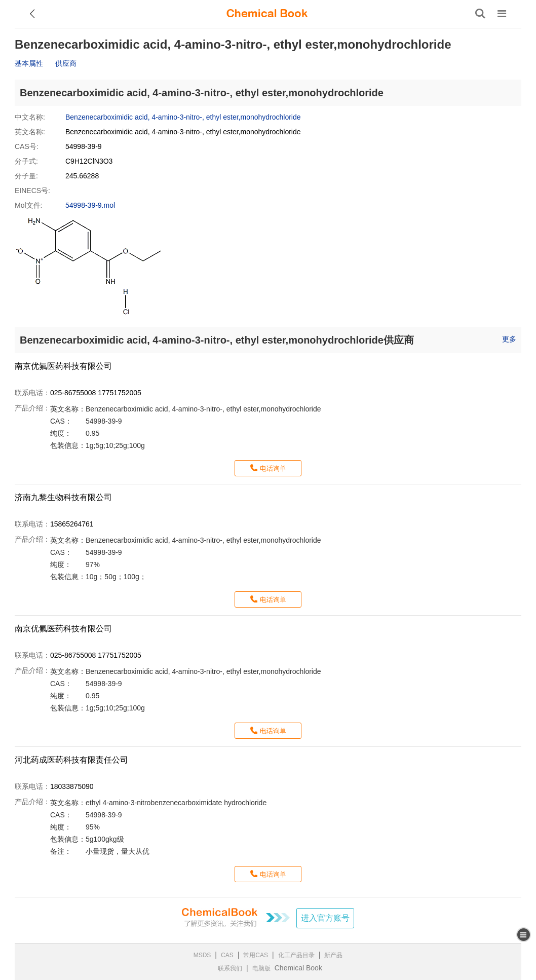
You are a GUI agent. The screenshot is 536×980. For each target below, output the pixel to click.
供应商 (66, 63)
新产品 (333, 955)
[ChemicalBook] (267, 14)
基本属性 (29, 63)
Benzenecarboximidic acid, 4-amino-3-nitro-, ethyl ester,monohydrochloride (183, 117)
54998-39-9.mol (90, 205)
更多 (509, 339)
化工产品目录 (296, 955)
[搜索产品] (480, 14)
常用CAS (256, 955)
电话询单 (273, 468)
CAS (227, 955)
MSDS (202, 955)
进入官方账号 (325, 918)
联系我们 (230, 968)
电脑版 (261, 968)
